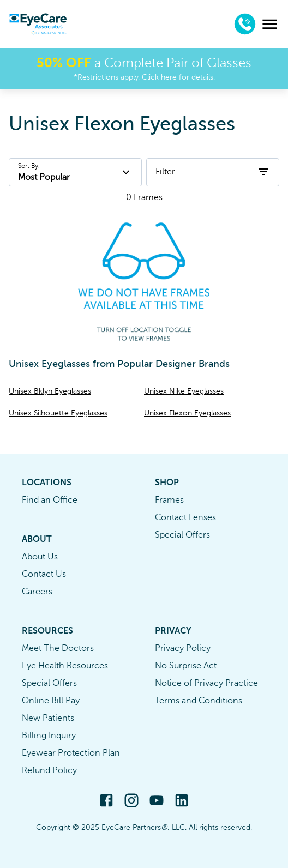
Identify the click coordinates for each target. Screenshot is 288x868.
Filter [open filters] (213, 172)
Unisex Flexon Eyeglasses (187, 413)
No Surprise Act (186, 666)
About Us (40, 557)
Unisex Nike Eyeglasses (184, 391)
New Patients (48, 718)
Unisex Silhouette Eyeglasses (58, 413)
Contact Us (44, 574)
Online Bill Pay (51, 701)
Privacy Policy (183, 648)
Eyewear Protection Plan (71, 753)
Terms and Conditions (199, 701)
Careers (37, 592)
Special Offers (182, 535)
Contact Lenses (185, 517)
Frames (169, 500)
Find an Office (50, 500)
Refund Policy (49, 770)
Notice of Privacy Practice (206, 683)
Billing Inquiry (49, 736)
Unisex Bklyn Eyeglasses (50, 391)
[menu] (270, 24)
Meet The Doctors (58, 648)
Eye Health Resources (65, 666)
